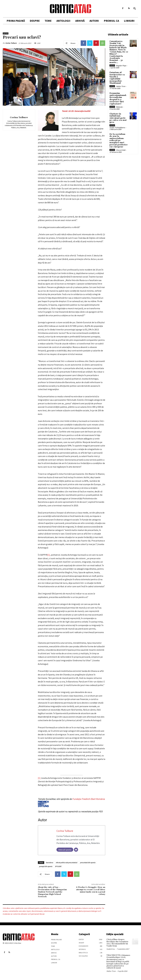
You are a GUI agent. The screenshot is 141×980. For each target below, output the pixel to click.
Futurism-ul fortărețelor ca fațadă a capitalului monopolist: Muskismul (117, 78)
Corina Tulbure (11, 43)
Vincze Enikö (121, 150)
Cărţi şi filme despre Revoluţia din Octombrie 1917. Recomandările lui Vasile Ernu (117, 943)
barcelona (49, 862)
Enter (6, 33)
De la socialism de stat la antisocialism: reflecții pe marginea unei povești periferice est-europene (119, 141)
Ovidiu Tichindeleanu (117, 128)
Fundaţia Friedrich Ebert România (71, 802)
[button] (135, 9)
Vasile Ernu (111, 949)
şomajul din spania (46, 866)
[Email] (76, 850)
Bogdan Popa (121, 66)
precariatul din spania (88, 862)
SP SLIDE (58, 866)
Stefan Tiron (121, 86)
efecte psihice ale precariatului (67, 862)
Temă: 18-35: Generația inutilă (76, 111)
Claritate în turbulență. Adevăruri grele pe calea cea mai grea (118, 118)
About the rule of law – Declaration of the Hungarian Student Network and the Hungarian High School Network (52, 892)
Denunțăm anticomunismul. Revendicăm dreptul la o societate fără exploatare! (118, 99)
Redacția (119, 107)
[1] (49, 555)
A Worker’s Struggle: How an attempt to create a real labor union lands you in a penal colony (91, 891)
